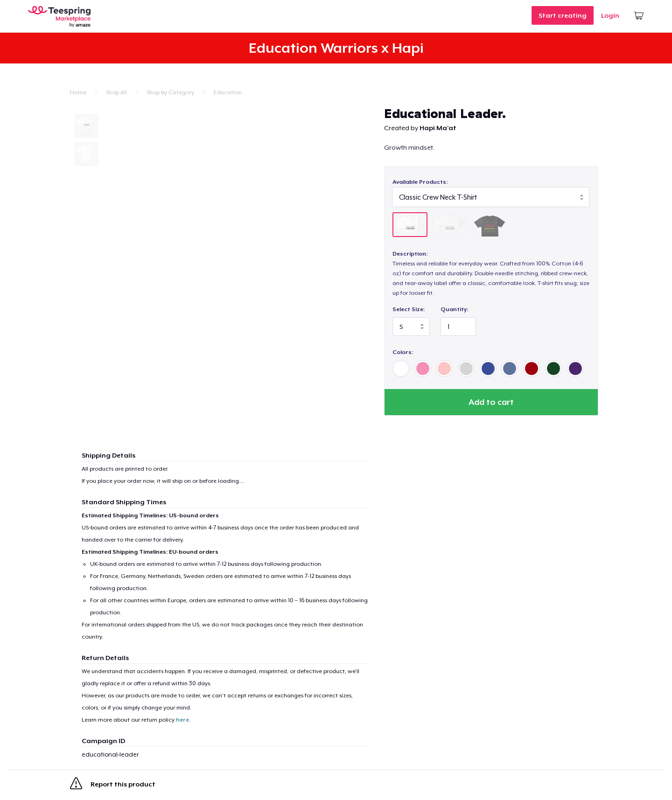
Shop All (116, 92)
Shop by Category (170, 92)
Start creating (563, 15)
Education (228, 92)
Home (78, 92)
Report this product (113, 785)
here (182, 720)
